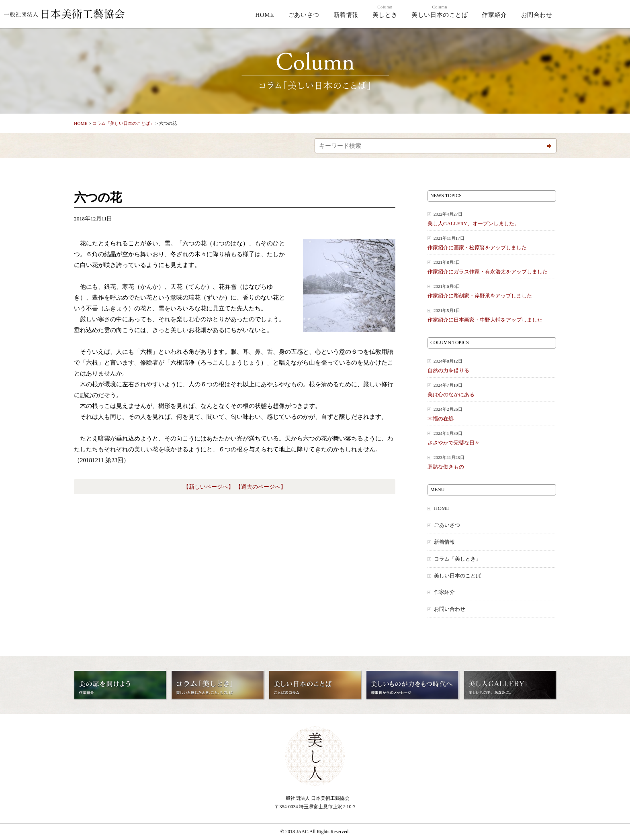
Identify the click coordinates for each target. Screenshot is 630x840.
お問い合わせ (450, 609)
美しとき (385, 11)
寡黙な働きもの (492, 462)
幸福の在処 (492, 414)
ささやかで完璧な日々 (492, 438)
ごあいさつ (304, 15)
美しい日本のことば (440, 11)
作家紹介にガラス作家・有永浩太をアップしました (492, 267)
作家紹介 (494, 15)
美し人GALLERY (597, 15)
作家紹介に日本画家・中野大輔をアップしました (492, 315)
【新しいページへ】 (209, 487)
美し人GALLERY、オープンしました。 (492, 219)
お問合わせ (537, 15)
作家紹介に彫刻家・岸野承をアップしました (492, 291)
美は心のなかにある (492, 390)
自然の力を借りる (492, 366)
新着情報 (346, 15)
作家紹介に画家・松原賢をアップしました (492, 243)
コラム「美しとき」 (457, 559)
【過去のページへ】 (261, 487)
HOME (265, 15)
